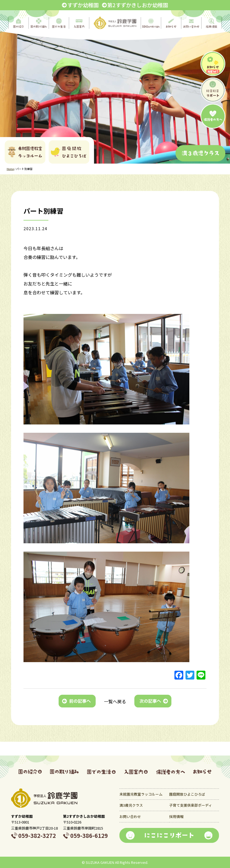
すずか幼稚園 (83, 5)
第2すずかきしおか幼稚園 (138, 5)
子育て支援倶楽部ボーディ (191, 805)
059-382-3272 (37, 835)
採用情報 (176, 816)
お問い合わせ (130, 816)
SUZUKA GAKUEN (100, 862)
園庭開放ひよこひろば (187, 794)
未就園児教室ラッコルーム (141, 794)
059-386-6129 (89, 835)
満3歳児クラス (131, 805)
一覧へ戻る (115, 701)
